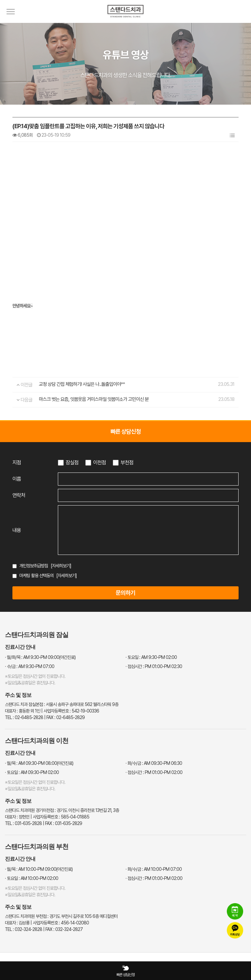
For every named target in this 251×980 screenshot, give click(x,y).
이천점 (100, 463)
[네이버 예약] (235, 912)
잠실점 (72, 463)
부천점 (127, 463)
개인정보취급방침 (34, 566)
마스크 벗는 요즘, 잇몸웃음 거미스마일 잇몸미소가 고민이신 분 (94, 399)
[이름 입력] (148, 479)
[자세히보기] (61, 566)
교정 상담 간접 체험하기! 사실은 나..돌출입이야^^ (82, 384)
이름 (17, 479)
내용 (17, 530)
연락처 (19, 495)
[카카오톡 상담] (235, 931)
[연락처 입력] (148, 495)
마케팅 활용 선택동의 (36, 576)
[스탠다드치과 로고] (125, 21)
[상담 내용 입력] (148, 530)
